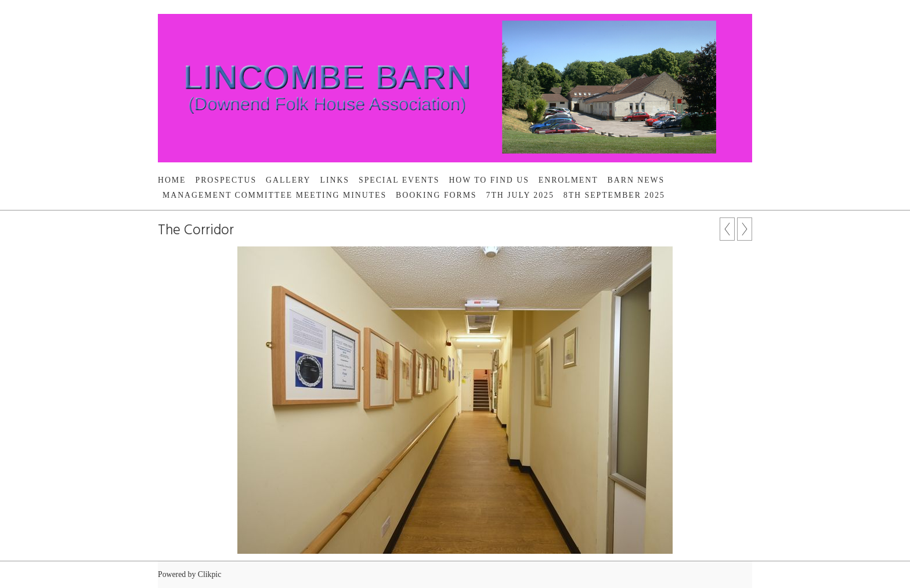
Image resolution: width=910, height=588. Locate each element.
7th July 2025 (520, 195)
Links (335, 180)
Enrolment (568, 180)
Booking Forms (436, 195)
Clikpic (210, 574)
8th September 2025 (614, 195)
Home (172, 180)
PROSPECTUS (226, 180)
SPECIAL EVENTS (399, 180)
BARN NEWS (636, 180)
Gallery (288, 180)
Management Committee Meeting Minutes (275, 195)
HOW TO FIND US (489, 180)
